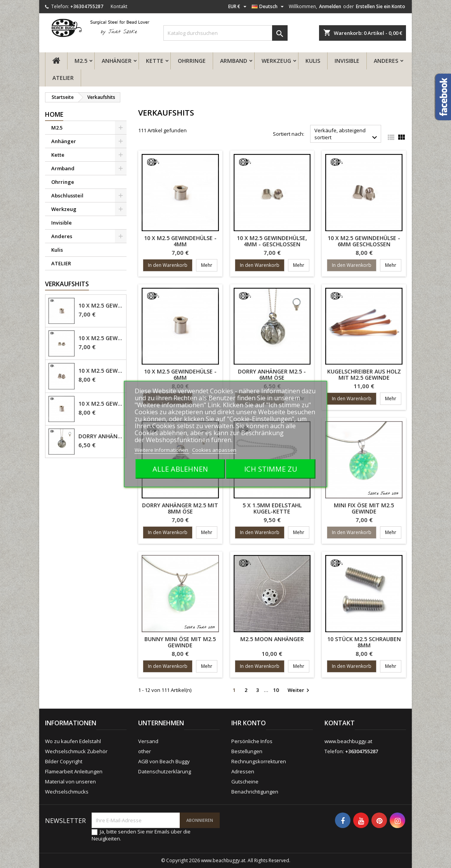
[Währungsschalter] (238, 7)
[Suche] (225, 33)
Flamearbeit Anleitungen (74, 771)
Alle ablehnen (180, 469)
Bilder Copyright (64, 761)
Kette (155, 61)
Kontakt (119, 6)
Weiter (299, 690)
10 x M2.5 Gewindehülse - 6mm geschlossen (101, 371)
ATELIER (63, 78)
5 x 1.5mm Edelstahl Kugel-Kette (272, 508)
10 (276, 690)
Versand (148, 741)
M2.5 (81, 61)
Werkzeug (276, 61)
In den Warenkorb (168, 265)
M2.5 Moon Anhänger (272, 639)
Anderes (386, 61)
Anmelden (330, 6)
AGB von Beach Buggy (164, 761)
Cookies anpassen (214, 450)
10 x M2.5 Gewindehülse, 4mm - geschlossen (101, 338)
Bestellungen (247, 751)
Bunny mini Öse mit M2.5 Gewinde (180, 642)
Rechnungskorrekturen (259, 761)
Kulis (313, 61)
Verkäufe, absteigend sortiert (347, 135)
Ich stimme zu (271, 469)
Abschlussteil (67, 195)
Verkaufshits (67, 284)
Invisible (347, 61)
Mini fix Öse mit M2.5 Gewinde (364, 508)
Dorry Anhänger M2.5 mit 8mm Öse (180, 508)
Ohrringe (192, 61)
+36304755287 (87, 6)
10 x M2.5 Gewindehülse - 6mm (101, 404)
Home (54, 114)
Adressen (243, 771)
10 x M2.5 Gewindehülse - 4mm (101, 306)
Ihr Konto (249, 723)
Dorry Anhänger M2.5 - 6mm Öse (101, 436)
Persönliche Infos (252, 741)
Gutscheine (245, 782)
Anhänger (117, 61)
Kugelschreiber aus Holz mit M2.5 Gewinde (364, 374)
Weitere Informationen (162, 450)
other (145, 751)
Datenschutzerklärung (165, 771)
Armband (234, 61)
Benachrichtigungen (255, 792)
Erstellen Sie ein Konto (381, 6)
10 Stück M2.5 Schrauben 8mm (364, 642)
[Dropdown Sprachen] (269, 7)
